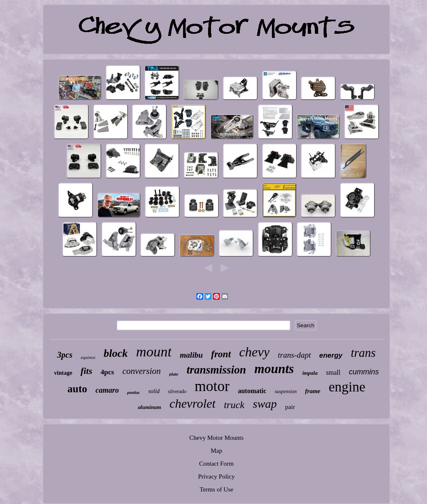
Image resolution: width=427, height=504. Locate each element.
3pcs (65, 355)
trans (363, 353)
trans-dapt (294, 355)
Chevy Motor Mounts (216, 438)
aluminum (150, 407)
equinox (88, 357)
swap (265, 404)
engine (347, 387)
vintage (63, 373)
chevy (255, 352)
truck (234, 405)
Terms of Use (217, 489)
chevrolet (192, 403)
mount (154, 352)
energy (331, 355)
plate (174, 374)
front (221, 354)
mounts (274, 369)
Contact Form (217, 464)
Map (216, 451)
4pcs (107, 372)
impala (310, 373)
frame (313, 391)
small (333, 372)
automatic (252, 391)
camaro (107, 390)
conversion (141, 371)
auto (77, 389)
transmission (217, 370)
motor (212, 386)
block (116, 353)
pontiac (134, 392)
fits (86, 371)
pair (290, 407)
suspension (286, 391)
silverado (177, 391)
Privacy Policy (216, 476)
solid (154, 391)
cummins (364, 372)
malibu (191, 355)
